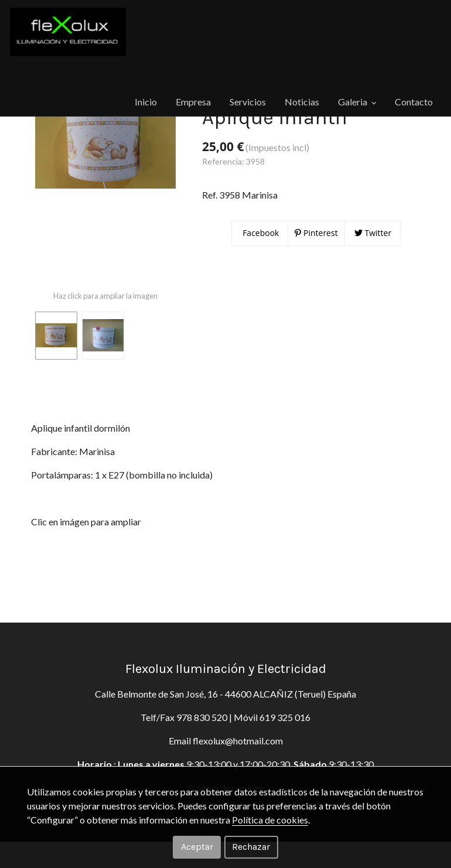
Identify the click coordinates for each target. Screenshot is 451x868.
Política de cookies (270, 820)
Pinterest (316, 289)
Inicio (83, 90)
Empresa (132, 90)
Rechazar (251, 847)
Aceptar (197, 847)
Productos (36, 122)
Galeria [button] (301, 90)
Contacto (360, 90)
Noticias (245, 90)
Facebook (260, 289)
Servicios (189, 90)
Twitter (373, 289)
